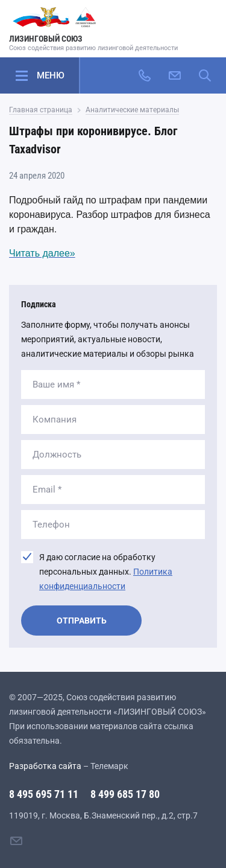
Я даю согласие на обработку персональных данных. (106, 572)
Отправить (82, 621)
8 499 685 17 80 (125, 794)
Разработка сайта (45, 766)
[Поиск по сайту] (205, 75)
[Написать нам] (175, 75)
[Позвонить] (145, 75)
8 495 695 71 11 (44, 794)
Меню (51, 75)
